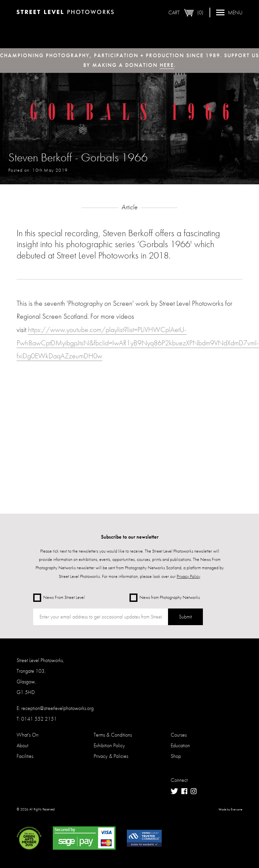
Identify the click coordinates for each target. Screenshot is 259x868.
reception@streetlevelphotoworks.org (57, 708)
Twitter (174, 791)
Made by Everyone (230, 809)
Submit (185, 617)
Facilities (25, 756)
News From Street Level (59, 598)
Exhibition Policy (109, 745)
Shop (176, 756)
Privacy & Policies (111, 756)
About (22, 745)
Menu (229, 12)
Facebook (184, 791)
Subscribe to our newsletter (130, 537)
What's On (28, 735)
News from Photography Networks (165, 598)
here (167, 65)
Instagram (194, 791)
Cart (186, 13)
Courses (179, 735)
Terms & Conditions (113, 735)
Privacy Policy (188, 576)
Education (180, 745)
